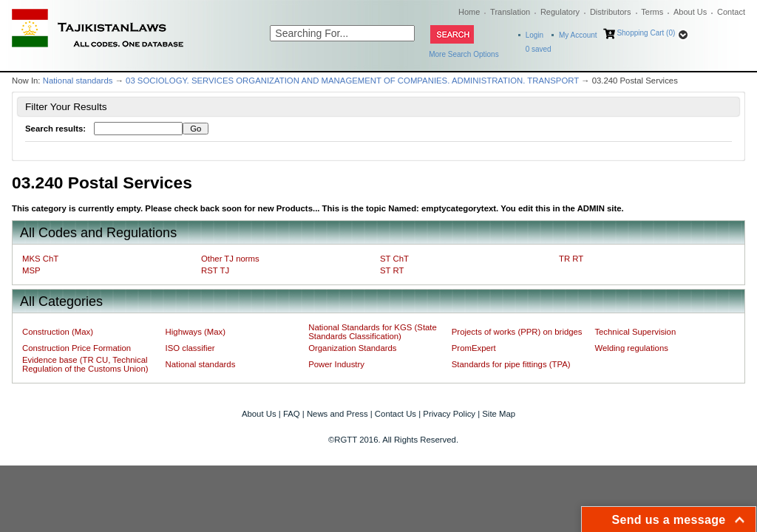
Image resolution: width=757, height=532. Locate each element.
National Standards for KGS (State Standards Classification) (373, 332)
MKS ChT (40, 259)
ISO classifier (190, 348)
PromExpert (474, 348)
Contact (731, 12)
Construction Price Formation (77, 348)
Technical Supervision (635, 332)
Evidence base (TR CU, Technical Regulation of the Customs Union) (85, 364)
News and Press (337, 414)
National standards (78, 81)
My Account (578, 35)
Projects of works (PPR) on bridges (517, 332)
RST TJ (215, 270)
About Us (690, 12)
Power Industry (336, 364)
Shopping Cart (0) (646, 33)
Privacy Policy (449, 414)
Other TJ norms (230, 259)
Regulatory (560, 12)
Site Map (499, 414)
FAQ (292, 414)
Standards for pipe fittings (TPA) (511, 364)
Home (469, 12)
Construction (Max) (58, 332)
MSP (31, 270)
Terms (652, 12)
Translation (510, 12)
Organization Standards (352, 348)
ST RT (392, 270)
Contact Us (396, 414)
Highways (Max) (196, 332)
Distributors (611, 12)
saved (539, 49)
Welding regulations (631, 348)
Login (534, 35)
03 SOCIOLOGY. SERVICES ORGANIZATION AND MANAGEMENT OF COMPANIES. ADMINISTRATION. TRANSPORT (352, 81)
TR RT (571, 259)
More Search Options (464, 54)
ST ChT (394, 259)
